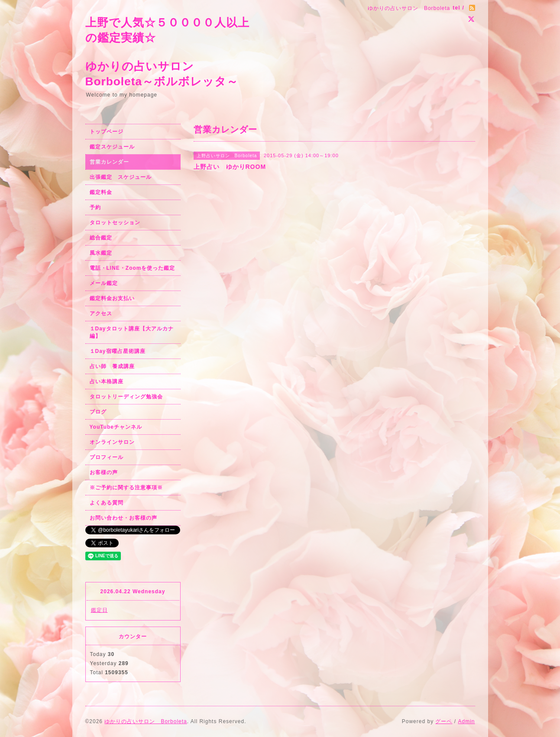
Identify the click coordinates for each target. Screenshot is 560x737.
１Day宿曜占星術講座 (118, 351)
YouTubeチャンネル (116, 427)
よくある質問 (107, 503)
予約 (95, 207)
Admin (466, 721)
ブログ (98, 412)
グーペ (444, 721)
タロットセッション (115, 223)
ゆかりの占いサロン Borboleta (146, 721)
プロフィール (107, 457)
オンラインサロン (112, 442)
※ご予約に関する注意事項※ (126, 488)
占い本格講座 (107, 381)
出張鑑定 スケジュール (121, 177)
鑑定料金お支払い (112, 298)
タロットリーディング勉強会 (126, 397)
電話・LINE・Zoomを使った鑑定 (133, 268)
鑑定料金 (101, 192)
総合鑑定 (101, 238)
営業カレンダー (109, 162)
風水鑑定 (101, 253)
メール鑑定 (104, 283)
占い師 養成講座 (112, 366)
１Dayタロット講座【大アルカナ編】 (132, 332)
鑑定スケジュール (112, 147)
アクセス (101, 314)
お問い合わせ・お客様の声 (123, 518)
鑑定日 (99, 610)
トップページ (107, 132)
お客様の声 (104, 472)
